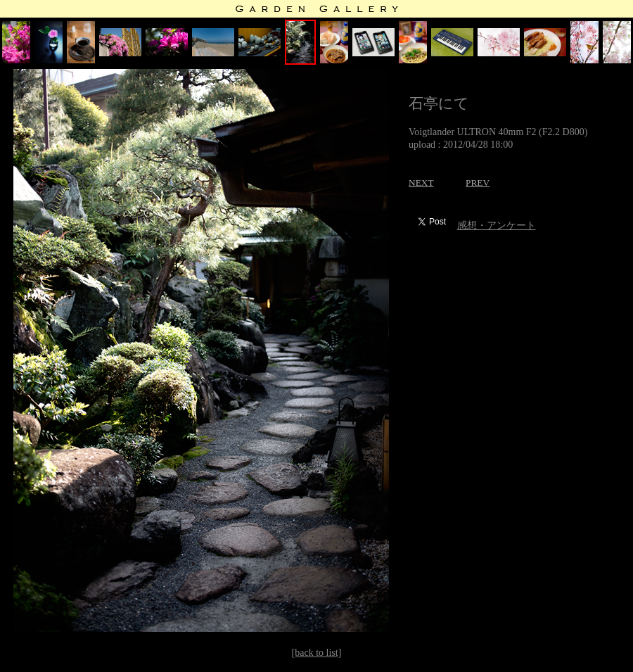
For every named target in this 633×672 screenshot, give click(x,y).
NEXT (421, 183)
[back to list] (317, 653)
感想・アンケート (497, 226)
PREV (478, 183)
